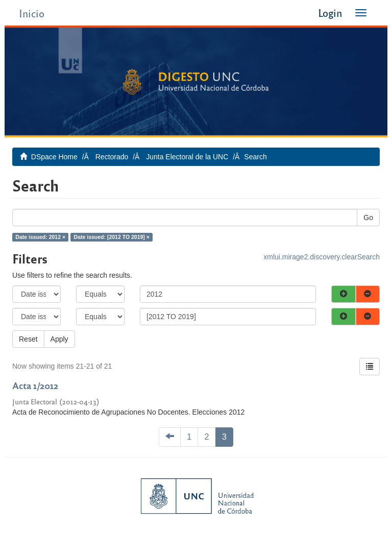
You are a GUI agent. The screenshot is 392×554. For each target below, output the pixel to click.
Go (368, 218)
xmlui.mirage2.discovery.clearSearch (322, 257)
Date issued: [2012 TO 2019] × (112, 237)
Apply (59, 339)
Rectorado (112, 157)
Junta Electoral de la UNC (187, 157)
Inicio (32, 13)
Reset (28, 339)
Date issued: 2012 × (40, 237)
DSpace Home (54, 157)
